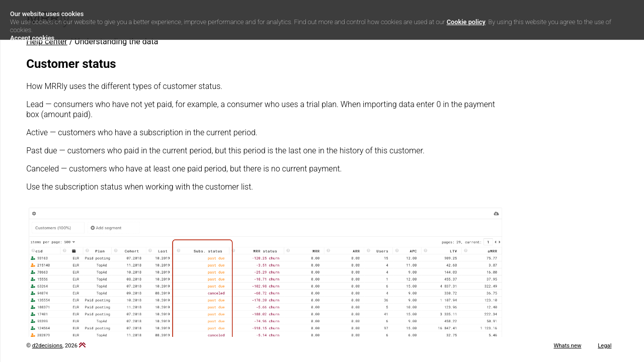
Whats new (567, 346)
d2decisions (47, 346)
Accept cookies (32, 38)
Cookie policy (466, 22)
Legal (605, 346)
